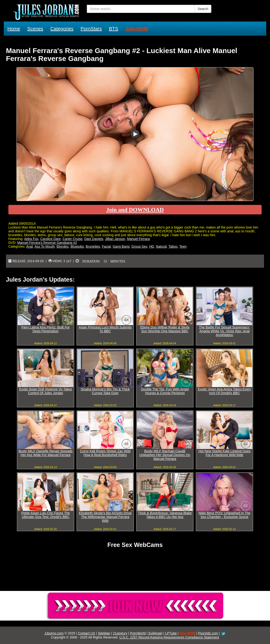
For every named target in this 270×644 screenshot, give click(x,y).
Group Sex (139, 246)
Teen (183, 246)
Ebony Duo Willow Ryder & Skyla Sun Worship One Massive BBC (165, 329)
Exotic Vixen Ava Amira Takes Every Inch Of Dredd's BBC (224, 391)
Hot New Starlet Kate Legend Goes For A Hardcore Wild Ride (225, 453)
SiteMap (104, 633)
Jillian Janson (115, 239)
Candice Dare (51, 239)
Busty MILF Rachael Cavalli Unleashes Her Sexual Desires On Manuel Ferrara (165, 455)
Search (203, 9)
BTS (114, 29)
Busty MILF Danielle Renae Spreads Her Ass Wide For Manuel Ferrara (46, 453)
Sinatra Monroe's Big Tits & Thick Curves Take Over (105, 391)
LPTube (171, 633)
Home (14, 29)
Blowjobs (77, 246)
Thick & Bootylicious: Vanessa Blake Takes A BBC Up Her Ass (165, 515)
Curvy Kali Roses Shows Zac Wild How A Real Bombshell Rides (105, 453)
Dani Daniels (94, 239)
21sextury (120, 633)
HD (152, 246)
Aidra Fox (31, 239)
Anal (30, 246)
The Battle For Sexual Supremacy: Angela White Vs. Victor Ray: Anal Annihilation (224, 331)
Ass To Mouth (45, 246)
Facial (106, 246)
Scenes (35, 29)
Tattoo (173, 246)
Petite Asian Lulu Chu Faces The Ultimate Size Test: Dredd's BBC (46, 515)
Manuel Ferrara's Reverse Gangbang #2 (47, 243)
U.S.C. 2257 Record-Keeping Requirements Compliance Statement (169, 637)
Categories (62, 29)
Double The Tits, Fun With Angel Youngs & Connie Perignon (165, 391)
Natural (161, 246)
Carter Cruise (72, 239)
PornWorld (138, 633)
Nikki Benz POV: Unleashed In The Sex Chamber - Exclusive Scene (224, 515)
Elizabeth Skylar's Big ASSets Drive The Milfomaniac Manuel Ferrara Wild (105, 517)
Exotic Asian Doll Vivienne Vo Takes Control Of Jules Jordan (46, 391)
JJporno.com (54, 633)
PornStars (91, 29)
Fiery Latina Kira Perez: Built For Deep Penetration (46, 329)
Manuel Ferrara (138, 239)
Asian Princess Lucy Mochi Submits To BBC (105, 329)
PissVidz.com (208, 633)
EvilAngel (155, 633)
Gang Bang (121, 246)
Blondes (63, 246)
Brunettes (93, 246)
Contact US (87, 633)
